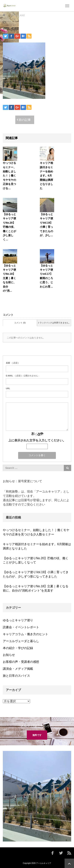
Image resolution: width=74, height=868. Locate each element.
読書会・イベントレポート (21, 627)
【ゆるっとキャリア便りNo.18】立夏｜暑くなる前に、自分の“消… (9, 278)
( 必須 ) (12, 363)
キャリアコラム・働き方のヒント (25, 634)
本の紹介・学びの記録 (18, 648)
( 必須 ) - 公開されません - (23, 376)
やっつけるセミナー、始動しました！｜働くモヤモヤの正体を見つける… (9, 176)
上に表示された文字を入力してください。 (37, 440)
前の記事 (25, 120)
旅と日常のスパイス (16, 676)
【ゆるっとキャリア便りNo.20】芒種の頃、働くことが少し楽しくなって (36, 560)
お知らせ (9, 655)
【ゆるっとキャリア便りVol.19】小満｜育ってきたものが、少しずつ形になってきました (36, 574)
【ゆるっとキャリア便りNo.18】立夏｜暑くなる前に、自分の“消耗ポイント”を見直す (36, 588)
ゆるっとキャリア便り (18, 620)
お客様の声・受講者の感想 (21, 662)
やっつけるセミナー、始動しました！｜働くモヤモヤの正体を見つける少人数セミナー (36, 532)
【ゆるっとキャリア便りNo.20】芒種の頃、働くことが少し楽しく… (9, 227)
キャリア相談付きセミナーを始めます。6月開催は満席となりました (46, 176)
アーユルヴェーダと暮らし (21, 641)
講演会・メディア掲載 (18, 669)
